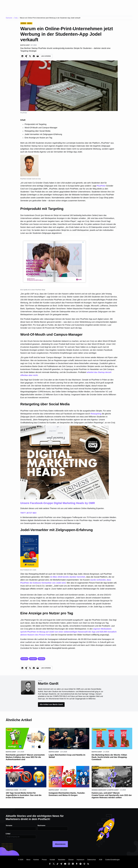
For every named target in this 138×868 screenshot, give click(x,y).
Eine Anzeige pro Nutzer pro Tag (38, 138)
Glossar (71, 860)
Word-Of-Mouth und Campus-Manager (41, 128)
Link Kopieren (46, 56)
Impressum (80, 860)
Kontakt (52, 860)
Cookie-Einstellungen (112, 860)
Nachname (41, 825)
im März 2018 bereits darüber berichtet (68, 577)
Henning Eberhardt (99, 790)
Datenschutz (92, 860)
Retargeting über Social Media (38, 131)
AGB (101, 860)
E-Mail (8, 834)
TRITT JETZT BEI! (69, 470)
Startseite (9, 18)
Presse (44, 860)
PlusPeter (101, 186)
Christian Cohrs (12, 790)
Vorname (9, 825)
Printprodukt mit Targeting (36, 124)
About (28, 860)
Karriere (36, 860)
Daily (16, 18)
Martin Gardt (11, 752)
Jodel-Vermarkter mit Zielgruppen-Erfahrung (43, 134)
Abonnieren (60, 844)
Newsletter (62, 860)
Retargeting (96, 414)
